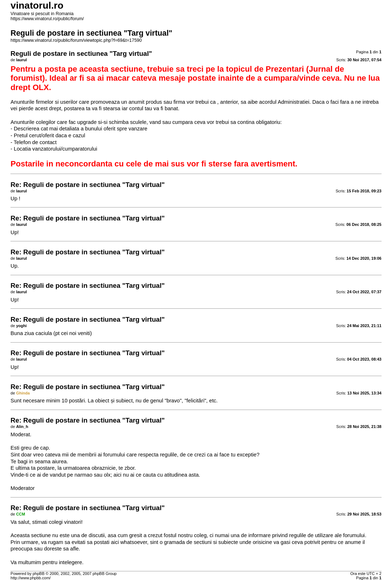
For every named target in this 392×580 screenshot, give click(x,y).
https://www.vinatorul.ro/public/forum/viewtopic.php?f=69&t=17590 (76, 40)
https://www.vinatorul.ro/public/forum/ (47, 19)
